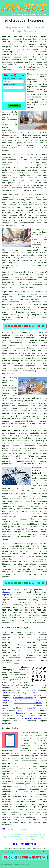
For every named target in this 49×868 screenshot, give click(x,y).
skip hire (20, 705)
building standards (31, 302)
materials (36, 245)
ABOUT (26, 15)
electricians (24, 711)
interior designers (14, 713)
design (39, 343)
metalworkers (8, 716)
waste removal (9, 693)
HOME (13, 15)
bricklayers (27, 690)
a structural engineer (30, 718)
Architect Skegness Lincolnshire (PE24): (24, 37)
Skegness (6, 592)
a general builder (38, 716)
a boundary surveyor (23, 698)
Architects (7, 155)
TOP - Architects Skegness (15, 829)
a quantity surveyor (37, 708)
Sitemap (4, 852)
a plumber (37, 700)
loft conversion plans (26, 792)
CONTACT (33, 15)
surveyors (7, 700)
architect (7, 42)
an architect (37, 685)
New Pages (11, 852)
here (17, 663)
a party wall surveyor (28, 695)
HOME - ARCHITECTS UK (25, 844)
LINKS (19, 15)
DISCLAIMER (42, 15)
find (11, 632)
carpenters (38, 693)
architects (42, 74)
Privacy (45, 852)
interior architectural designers (22, 522)
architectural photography (28, 703)
